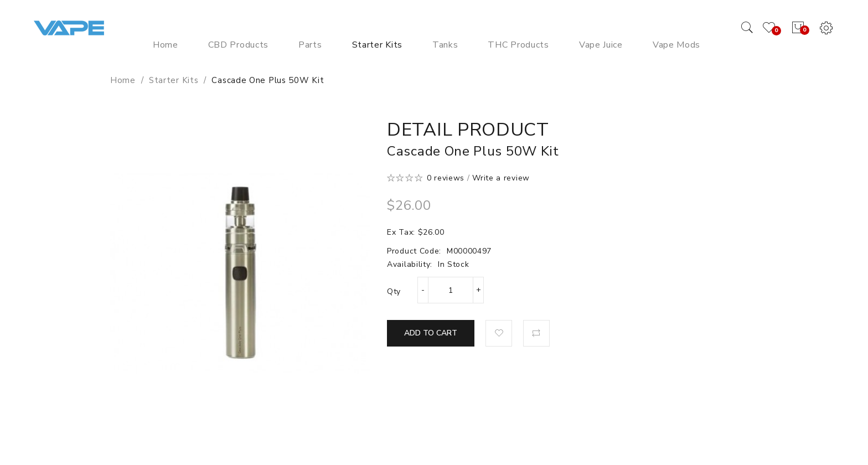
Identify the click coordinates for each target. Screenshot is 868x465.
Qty (394, 291)
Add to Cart (431, 333)
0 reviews (446, 178)
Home (123, 80)
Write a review (501, 178)
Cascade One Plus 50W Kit (268, 80)
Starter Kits (174, 80)
